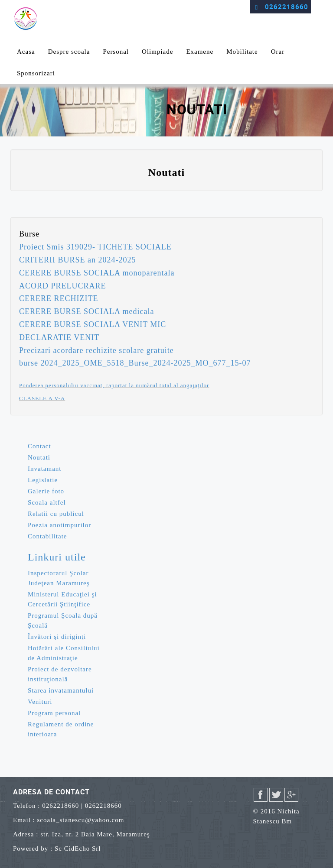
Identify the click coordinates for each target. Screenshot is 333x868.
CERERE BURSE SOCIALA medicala (87, 311)
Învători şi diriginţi (57, 637)
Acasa (26, 52)
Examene (200, 52)
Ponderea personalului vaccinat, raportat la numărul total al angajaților (114, 385)
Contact (39, 446)
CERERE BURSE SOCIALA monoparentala (97, 273)
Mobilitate (242, 52)
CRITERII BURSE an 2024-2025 (78, 260)
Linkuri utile (57, 557)
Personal (116, 52)
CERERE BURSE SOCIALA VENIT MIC (93, 324)
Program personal (54, 713)
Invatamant (44, 469)
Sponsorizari (36, 73)
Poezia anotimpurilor (59, 525)
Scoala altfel (47, 502)
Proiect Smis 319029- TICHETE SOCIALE (95, 247)
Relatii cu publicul (56, 514)
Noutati (39, 457)
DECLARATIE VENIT (59, 337)
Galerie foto (46, 491)
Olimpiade (157, 52)
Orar (278, 52)
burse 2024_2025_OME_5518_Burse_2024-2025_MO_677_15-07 (135, 363)
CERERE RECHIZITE (59, 298)
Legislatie (43, 480)
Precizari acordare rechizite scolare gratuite (96, 350)
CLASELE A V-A (42, 398)
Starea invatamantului (61, 690)
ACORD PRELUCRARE (63, 286)
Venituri (40, 702)
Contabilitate (47, 536)
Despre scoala (69, 52)
